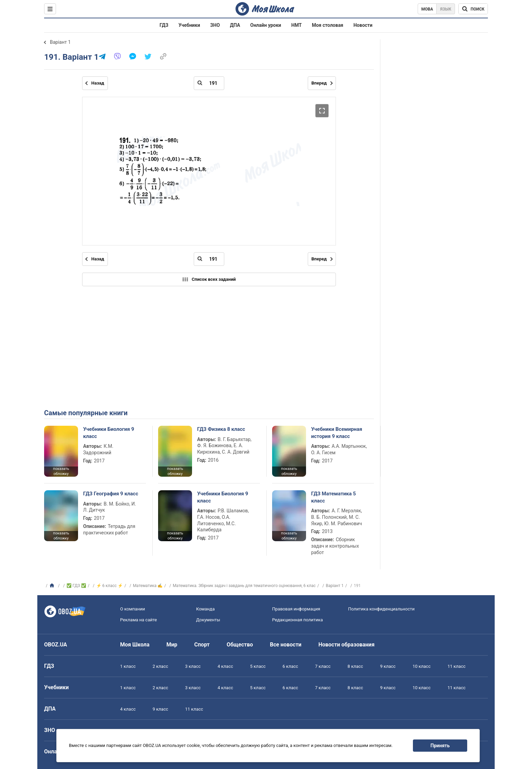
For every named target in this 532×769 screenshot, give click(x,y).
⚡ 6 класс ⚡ (110, 586)
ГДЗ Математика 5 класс (334, 497)
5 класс (258, 666)
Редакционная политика (298, 620)
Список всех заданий (209, 279)
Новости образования (346, 645)
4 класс (225, 666)
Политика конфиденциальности (381, 609)
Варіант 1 (60, 42)
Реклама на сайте (138, 620)
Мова (427, 9)
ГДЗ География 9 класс (111, 494)
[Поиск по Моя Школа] (473, 9)
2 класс (160, 666)
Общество (240, 645)
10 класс (422, 666)
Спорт (202, 645)
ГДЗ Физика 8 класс (221, 429)
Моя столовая (328, 25)
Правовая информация (296, 609)
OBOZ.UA (56, 645)
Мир (172, 645)
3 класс (193, 666)
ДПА (235, 25)
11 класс (457, 666)
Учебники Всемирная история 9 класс (337, 433)
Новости (363, 25)
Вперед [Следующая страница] (319, 83)
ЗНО (215, 25)
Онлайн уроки (266, 25)
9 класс (388, 666)
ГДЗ (164, 25)
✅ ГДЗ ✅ (76, 586)
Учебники (189, 25)
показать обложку (61, 471)
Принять (440, 746)
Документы (208, 620)
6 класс (290, 666)
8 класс (355, 666)
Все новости (286, 645)
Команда (205, 609)
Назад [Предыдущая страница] (98, 83)
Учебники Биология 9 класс (109, 433)
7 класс (323, 666)
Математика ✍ (148, 586)
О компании (132, 609)
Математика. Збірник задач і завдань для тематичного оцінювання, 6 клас (244, 586)
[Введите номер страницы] (209, 83)
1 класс (128, 666)
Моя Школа (135, 645)
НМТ (297, 25)
